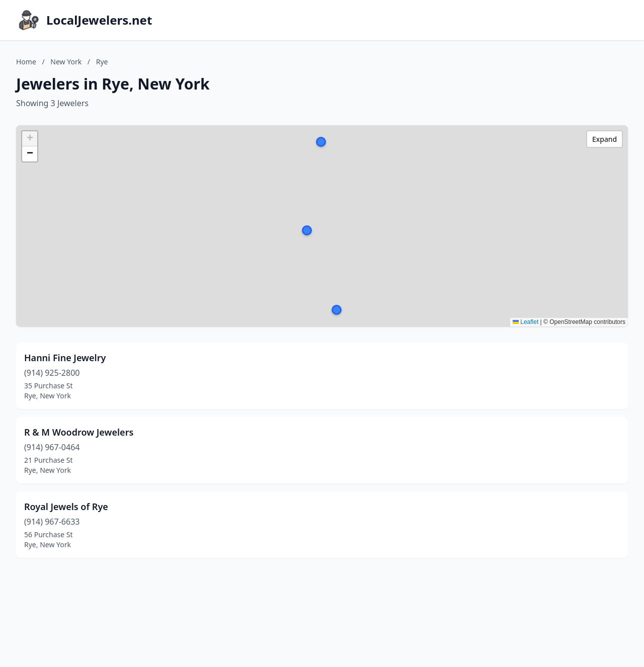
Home (26, 62)
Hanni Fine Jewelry (65, 358)
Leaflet (526, 322)
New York (66, 62)
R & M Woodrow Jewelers (79, 432)
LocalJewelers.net (99, 20)
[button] (307, 230)
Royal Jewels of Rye (66, 507)
